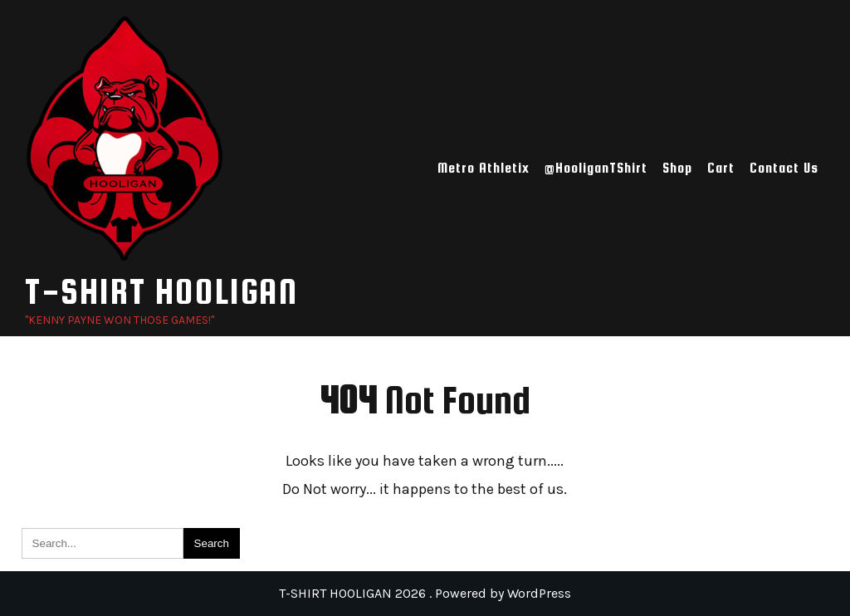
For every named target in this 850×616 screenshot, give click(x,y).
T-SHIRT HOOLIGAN (161, 291)
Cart (721, 168)
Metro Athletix (484, 168)
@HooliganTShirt (596, 168)
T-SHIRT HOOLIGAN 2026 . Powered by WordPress (425, 593)
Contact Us (784, 168)
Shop (677, 168)
